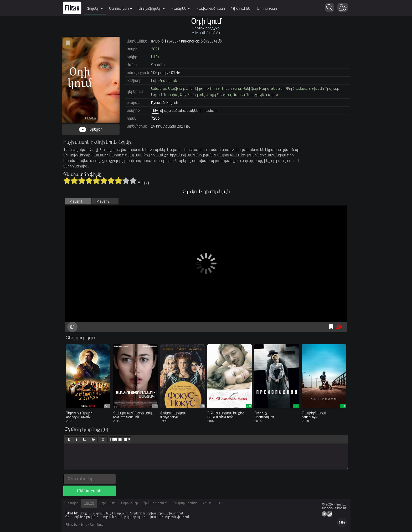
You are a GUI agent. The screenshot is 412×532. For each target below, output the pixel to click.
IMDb (155, 41)
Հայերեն (180, 8)
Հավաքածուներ (210, 8)
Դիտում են (241, 8)
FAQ (220, 503)
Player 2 (103, 201)
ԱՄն (155, 57)
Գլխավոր (71, 503)
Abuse (207, 503)
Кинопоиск (190, 41)
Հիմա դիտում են (156, 503)
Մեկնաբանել (90, 491)
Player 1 (76, 201)
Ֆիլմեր (95, 8)
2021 (155, 49)
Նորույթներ (267, 8)
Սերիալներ (121, 8)
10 (133, 181)
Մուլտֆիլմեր (152, 8)
